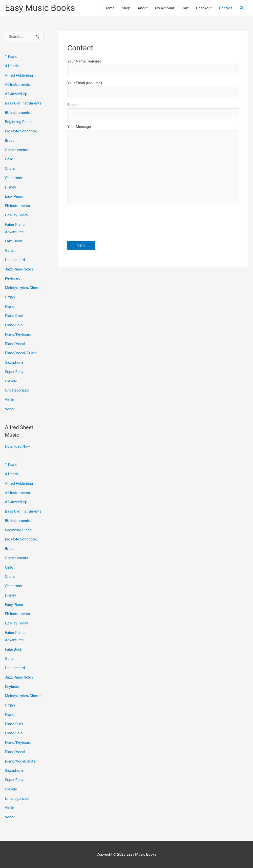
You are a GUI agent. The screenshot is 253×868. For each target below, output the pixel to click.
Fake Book (13, 241)
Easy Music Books (40, 8)
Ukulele (11, 381)
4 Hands (12, 66)
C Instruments (17, 150)
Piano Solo (14, 325)
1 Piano (11, 57)
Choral (10, 168)
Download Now (17, 446)
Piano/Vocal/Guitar (21, 353)
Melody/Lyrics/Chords (23, 288)
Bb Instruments (18, 113)
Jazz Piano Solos (19, 269)
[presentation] (105, 224)
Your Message (153, 166)
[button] (242, 8)
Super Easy (14, 372)
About (143, 8)
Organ (10, 297)
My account (165, 8)
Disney (10, 187)
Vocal (10, 409)
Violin (10, 400)
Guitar (10, 250)
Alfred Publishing (19, 75)
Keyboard (13, 278)
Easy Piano (14, 196)
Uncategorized (17, 390)
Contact (226, 8)
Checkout (204, 8)
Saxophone (14, 362)
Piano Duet (14, 316)
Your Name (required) (153, 67)
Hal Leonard (15, 260)
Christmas (13, 178)
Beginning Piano (18, 122)
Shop (126, 8)
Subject (153, 111)
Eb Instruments (17, 206)
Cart (185, 8)
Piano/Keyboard (18, 334)
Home (109, 8)
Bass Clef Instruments (23, 103)
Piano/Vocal (15, 344)
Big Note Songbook (21, 131)
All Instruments (17, 84)
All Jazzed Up (16, 94)
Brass (10, 141)
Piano (10, 307)
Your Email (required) (153, 89)
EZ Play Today (16, 215)
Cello (9, 159)
